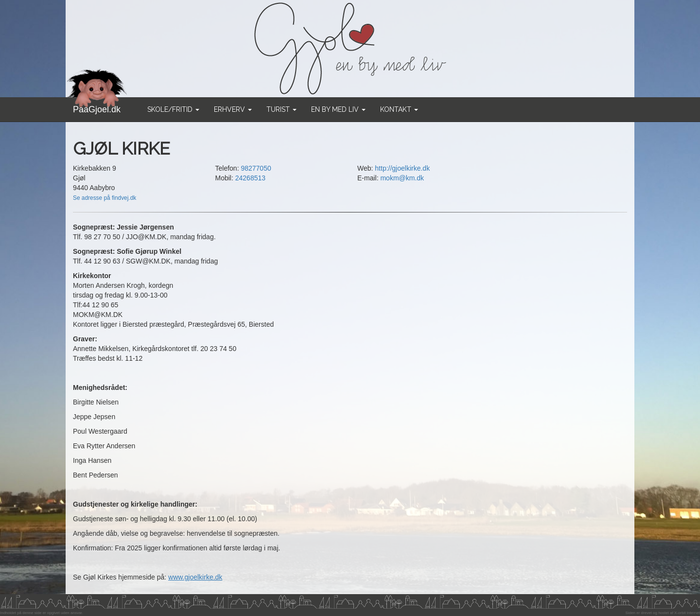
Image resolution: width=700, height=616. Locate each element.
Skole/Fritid (173, 109)
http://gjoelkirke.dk (402, 168)
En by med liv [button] (338, 109)
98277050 (256, 168)
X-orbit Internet (687, 613)
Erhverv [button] (233, 109)
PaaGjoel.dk (97, 106)
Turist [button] (281, 109)
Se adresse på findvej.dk (105, 198)
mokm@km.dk (402, 178)
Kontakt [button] (399, 109)
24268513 (250, 178)
